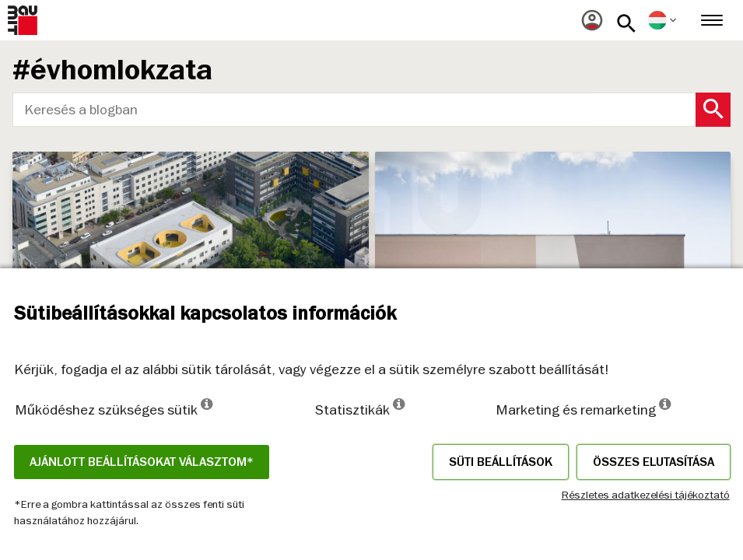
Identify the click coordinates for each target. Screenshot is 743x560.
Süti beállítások (501, 462)
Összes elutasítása (654, 462)
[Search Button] (713, 110)
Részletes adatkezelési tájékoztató (646, 495)
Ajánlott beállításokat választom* (142, 462)
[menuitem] (592, 20)
